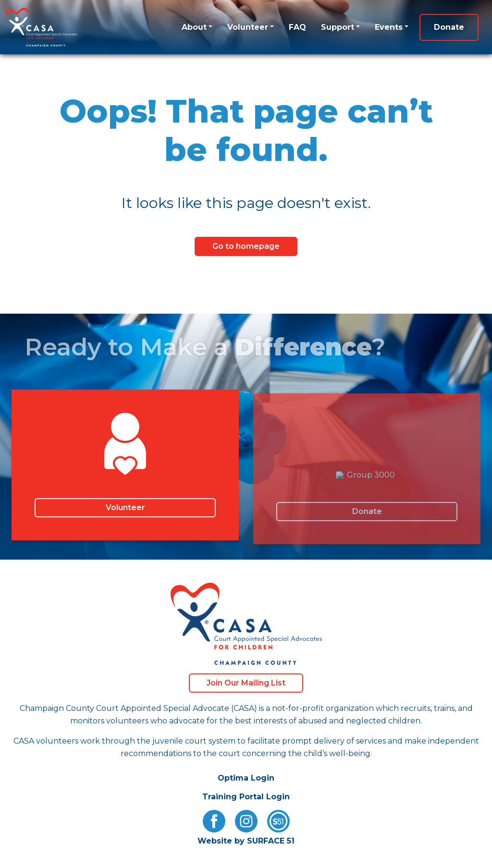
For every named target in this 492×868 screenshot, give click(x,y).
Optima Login (246, 778)
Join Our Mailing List (246, 683)
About (194, 27)
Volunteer (248, 27)
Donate (449, 27)
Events (389, 27)
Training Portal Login (246, 797)
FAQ (297, 27)
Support (338, 27)
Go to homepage (246, 246)
